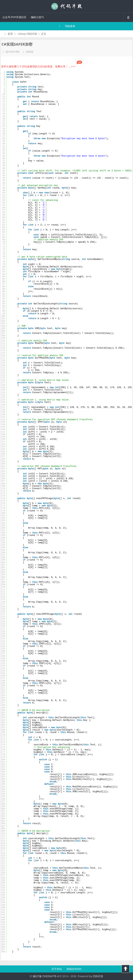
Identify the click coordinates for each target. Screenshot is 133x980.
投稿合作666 (74, 969)
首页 (8, 34)
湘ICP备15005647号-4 (46, 976)
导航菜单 (66, 26)
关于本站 (57, 969)
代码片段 (67, 6)
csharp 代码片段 (27, 34)
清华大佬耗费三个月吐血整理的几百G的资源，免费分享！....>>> (42, 66)
